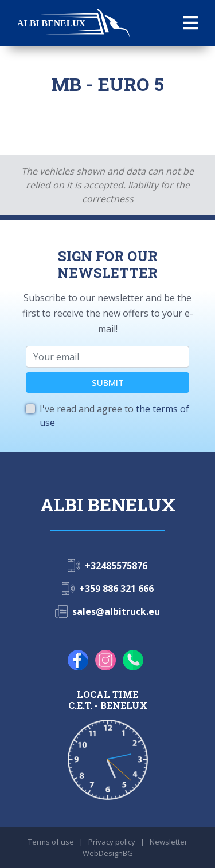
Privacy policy (112, 842)
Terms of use (51, 842)
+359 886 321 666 (116, 589)
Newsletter (169, 842)
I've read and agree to (114, 416)
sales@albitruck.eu (116, 611)
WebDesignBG (108, 853)
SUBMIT (108, 382)
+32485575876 (116, 566)
